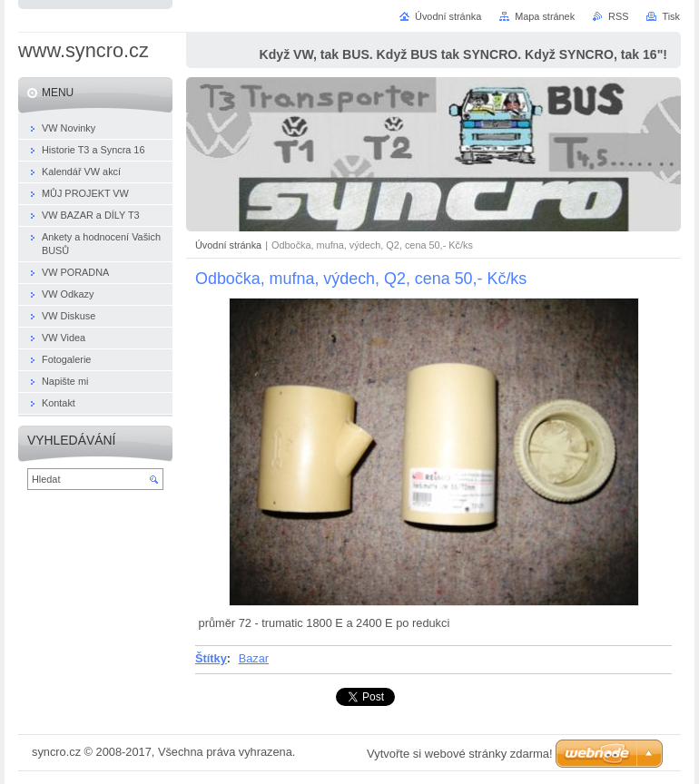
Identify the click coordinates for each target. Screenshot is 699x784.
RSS (618, 16)
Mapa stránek (545, 16)
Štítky (211, 658)
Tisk (671, 16)
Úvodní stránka (228, 245)
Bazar (254, 658)
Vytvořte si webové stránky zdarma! (460, 754)
